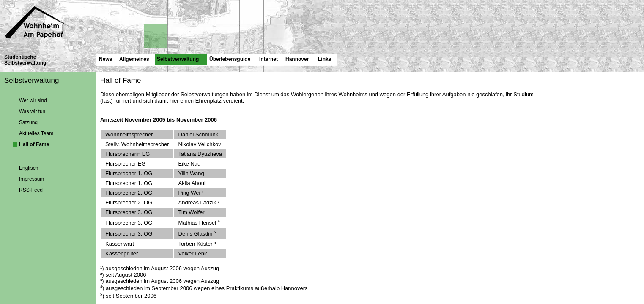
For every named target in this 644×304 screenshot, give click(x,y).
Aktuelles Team (36, 133)
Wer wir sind (33, 100)
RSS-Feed (31, 190)
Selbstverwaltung (177, 58)
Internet (268, 59)
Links (324, 59)
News (105, 59)
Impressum (32, 179)
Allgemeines (134, 59)
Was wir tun (32, 111)
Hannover (297, 59)
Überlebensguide (230, 59)
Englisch (29, 168)
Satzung (28, 122)
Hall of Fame (34, 144)
